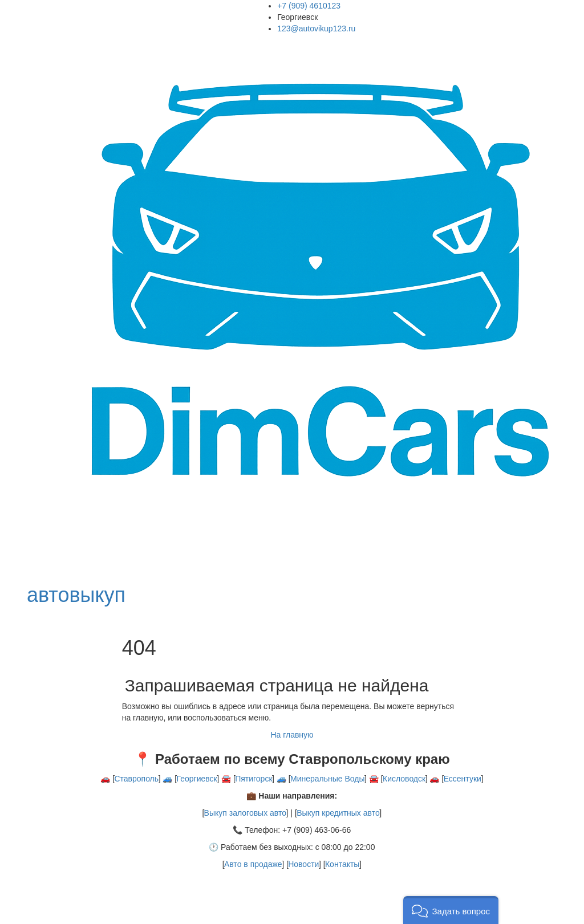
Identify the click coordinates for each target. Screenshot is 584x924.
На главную (292, 735)
